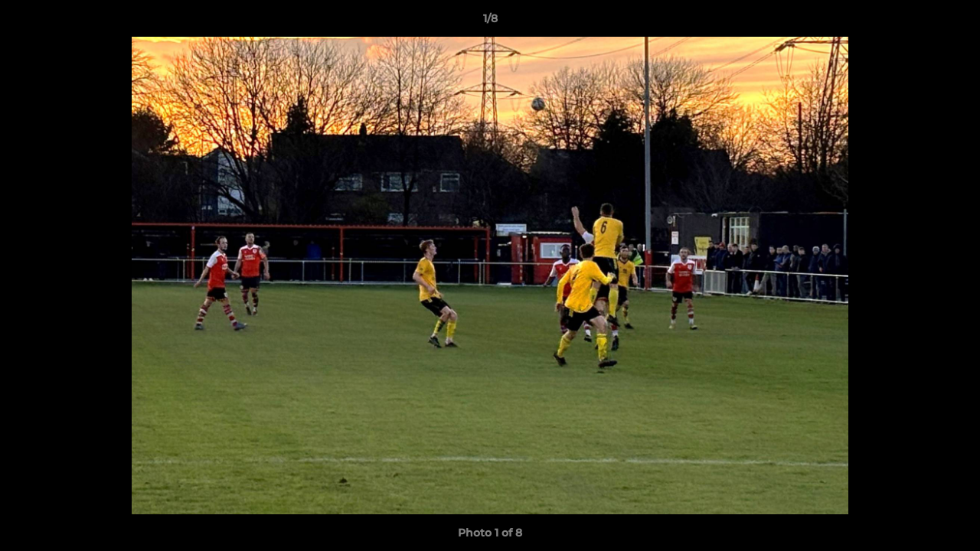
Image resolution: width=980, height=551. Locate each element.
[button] (952, 22)
